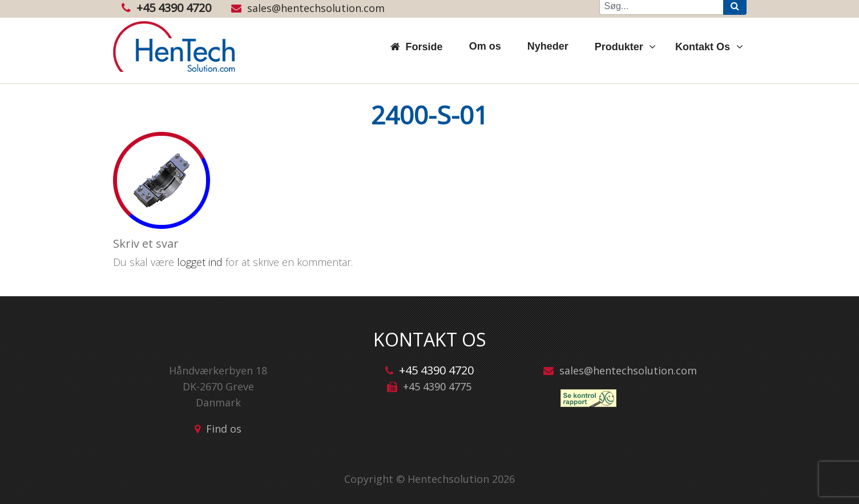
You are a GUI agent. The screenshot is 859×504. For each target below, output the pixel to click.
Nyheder (548, 46)
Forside (424, 47)
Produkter (620, 47)
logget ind (200, 262)
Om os (485, 46)
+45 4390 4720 (166, 8)
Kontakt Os (704, 47)
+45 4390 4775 (437, 386)
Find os (224, 429)
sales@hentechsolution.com (308, 8)
